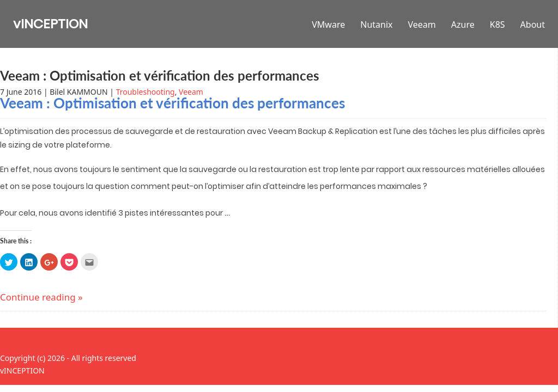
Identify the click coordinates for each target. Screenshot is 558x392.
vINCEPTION (50, 24)
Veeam (422, 24)
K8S (498, 24)
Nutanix (376, 24)
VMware (328, 24)
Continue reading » (41, 297)
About (533, 24)
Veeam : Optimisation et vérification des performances (160, 75)
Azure (463, 24)
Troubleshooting (145, 92)
